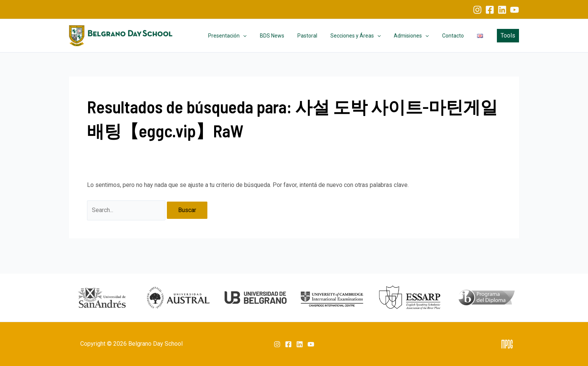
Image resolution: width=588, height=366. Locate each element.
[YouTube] (514, 10)
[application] (260, 36)
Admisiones (418, 36)
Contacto (457, 36)
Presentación (244, 36)
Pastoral (319, 36)
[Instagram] (477, 10)
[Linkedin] (502, 10)
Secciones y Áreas (364, 36)
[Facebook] (490, 10)
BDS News (286, 36)
